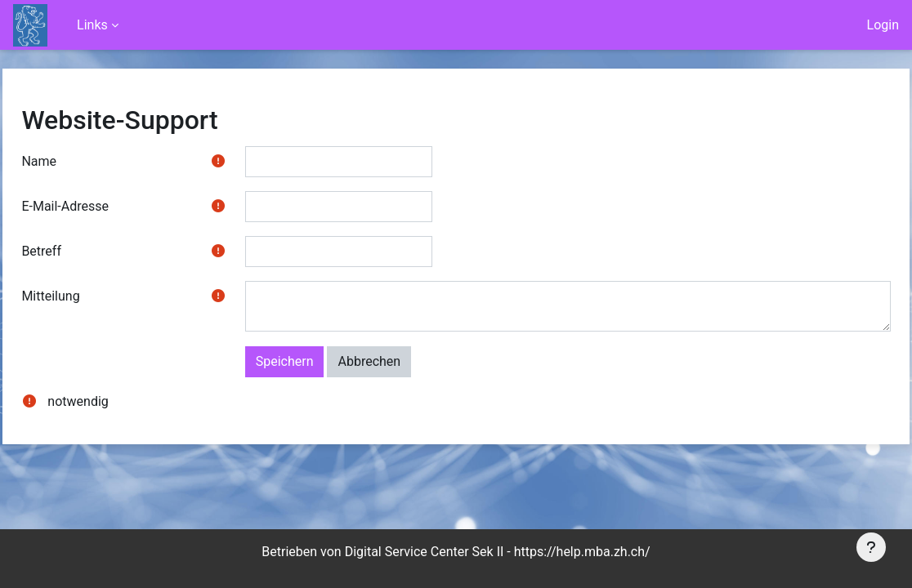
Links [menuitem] (92, 25)
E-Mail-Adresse (102, 206)
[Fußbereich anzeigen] (871, 547)
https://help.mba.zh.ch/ (582, 552)
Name (76, 161)
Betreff (78, 251)
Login (883, 25)
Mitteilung (87, 296)
